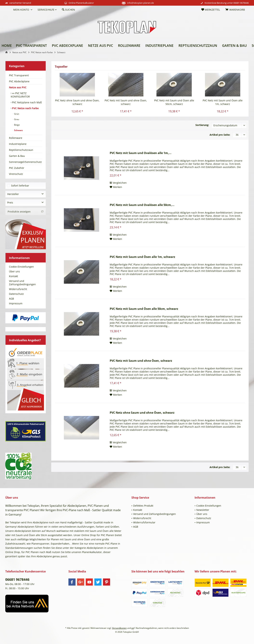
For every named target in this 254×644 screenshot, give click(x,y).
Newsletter (203, 510)
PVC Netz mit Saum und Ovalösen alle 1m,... (141, 153)
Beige (17, 125)
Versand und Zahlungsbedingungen (22, 283)
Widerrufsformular (144, 522)
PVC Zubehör (17, 168)
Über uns (14, 271)
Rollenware (16, 138)
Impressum (16, 303)
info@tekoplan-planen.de (140, 3)
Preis (10, 203)
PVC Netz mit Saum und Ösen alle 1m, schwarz (223, 102)
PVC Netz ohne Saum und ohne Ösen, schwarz (77, 102)
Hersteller (13, 194)
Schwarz (18, 130)
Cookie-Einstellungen (21, 267)
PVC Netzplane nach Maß (27, 102)
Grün (16, 114)
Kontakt (13, 276)
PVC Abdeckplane (19, 81)
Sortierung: (202, 125)
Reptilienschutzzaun (21, 150)
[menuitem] (8, 10)
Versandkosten (119, 628)
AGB (11, 299)
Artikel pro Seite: (220, 135)
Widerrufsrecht (18, 289)
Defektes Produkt (143, 506)
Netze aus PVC (18, 87)
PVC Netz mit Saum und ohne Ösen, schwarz (126, 102)
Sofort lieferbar (20, 186)
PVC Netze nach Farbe (25, 108)
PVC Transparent (19, 75)
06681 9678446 (241, 3)
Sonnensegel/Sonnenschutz (25, 162)
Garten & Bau (17, 156)
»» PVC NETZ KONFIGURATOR (20, 95)
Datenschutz (16, 294)
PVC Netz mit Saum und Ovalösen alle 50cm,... (142, 205)
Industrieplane (18, 144)
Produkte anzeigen (26, 212)
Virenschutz (16, 174)
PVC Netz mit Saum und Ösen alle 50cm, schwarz (174, 102)
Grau (16, 119)
